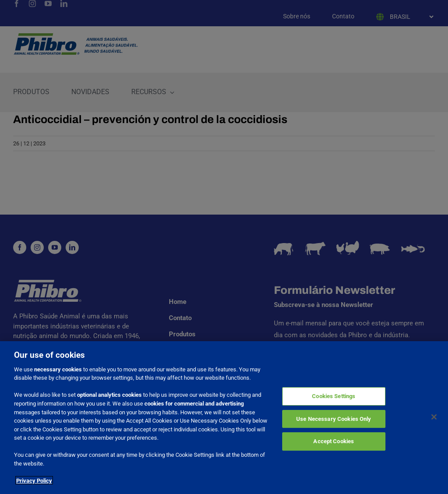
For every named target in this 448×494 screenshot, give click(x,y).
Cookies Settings (334, 400)
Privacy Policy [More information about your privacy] (34, 485)
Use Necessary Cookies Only (334, 423)
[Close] (434, 421)
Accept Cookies (334, 446)
